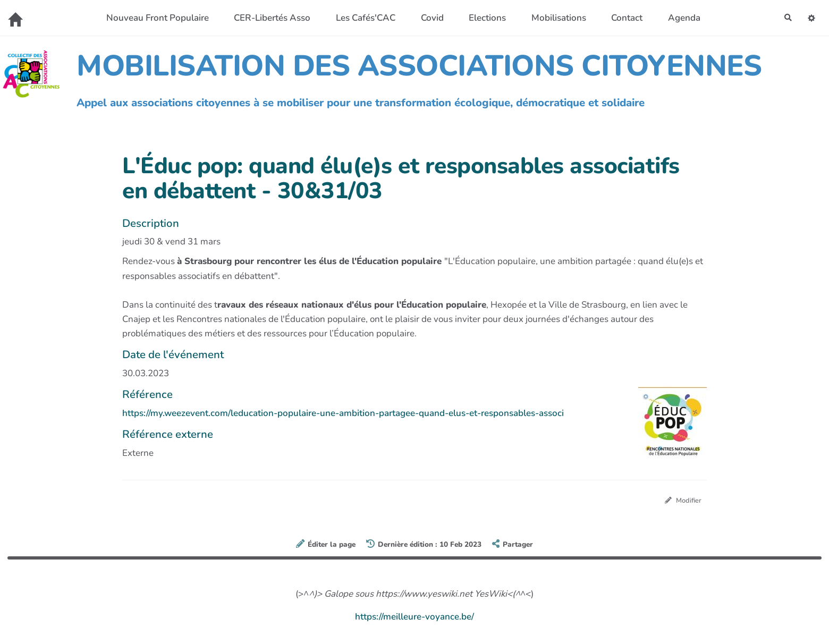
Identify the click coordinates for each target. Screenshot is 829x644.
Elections (483, 18)
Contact (623, 18)
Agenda (680, 18)
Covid (428, 18)
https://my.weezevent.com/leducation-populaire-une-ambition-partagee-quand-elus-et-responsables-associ (343, 413)
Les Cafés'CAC (361, 18)
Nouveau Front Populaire (153, 18)
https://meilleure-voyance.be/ (414, 619)
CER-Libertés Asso (268, 18)
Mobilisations (555, 18)
